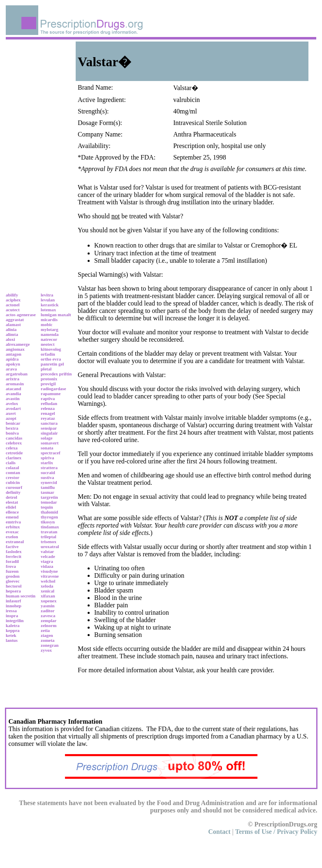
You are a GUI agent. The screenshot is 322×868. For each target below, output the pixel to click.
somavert (50, 443)
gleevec (13, 581)
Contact (219, 832)
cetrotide (14, 453)
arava (11, 369)
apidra (12, 359)
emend (12, 517)
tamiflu (48, 487)
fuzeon (12, 571)
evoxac (12, 532)
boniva (12, 433)
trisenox (49, 542)
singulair (49, 433)
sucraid (48, 472)
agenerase (26, 315)
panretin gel (52, 364)
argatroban (17, 374)
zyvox (46, 650)
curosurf (14, 487)
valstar (47, 551)
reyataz (48, 418)
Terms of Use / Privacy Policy (276, 832)
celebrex (14, 443)
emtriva (13, 522)
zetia (45, 630)
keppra (13, 630)
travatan (49, 532)
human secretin (21, 596)
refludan (49, 403)
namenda (50, 334)
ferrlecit (14, 556)
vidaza (47, 566)
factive (12, 546)
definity (13, 492)
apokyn (13, 364)
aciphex (13, 300)
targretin (49, 497)
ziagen (47, 635)
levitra (47, 295)
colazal (12, 468)
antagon (14, 354)
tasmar (47, 492)
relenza (48, 408)
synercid (49, 482)
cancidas (14, 438)
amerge (23, 344)
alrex (11, 344)
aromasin (15, 384)
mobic (47, 324)
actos (11, 315)
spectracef (51, 453)
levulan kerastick (50, 302)
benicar (13, 423)
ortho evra (51, 359)
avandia (13, 393)
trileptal (49, 537)
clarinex (14, 458)
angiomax (15, 349)
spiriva (47, 458)
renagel (48, 413)
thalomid (49, 512)
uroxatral (50, 546)
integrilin (15, 620)
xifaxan (48, 596)
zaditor (48, 611)
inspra (12, 616)
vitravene (50, 576)
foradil (12, 561)
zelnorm (49, 625)
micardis (49, 319)
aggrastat (15, 319)
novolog (54, 349)
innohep (14, 606)
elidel (11, 507)
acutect (13, 310)
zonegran (50, 645)
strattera (49, 468)
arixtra (13, 379)
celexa (12, 448)
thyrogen (49, 517)
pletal (46, 369)
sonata (47, 448)
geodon (13, 576)
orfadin (48, 354)
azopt (11, 418)
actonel (13, 305)
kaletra (13, 625)
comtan (13, 472)
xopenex (49, 601)
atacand (13, 389)
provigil (48, 384)
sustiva (47, 477)
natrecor (49, 339)
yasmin (48, 606)
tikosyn (48, 522)
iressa (11, 611)
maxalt (64, 315)
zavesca (48, 616)
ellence (12, 512)
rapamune (51, 393)
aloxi (10, 339)
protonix (49, 379)
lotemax (48, 310)
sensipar (49, 428)
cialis (11, 463)
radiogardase (53, 389)
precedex (49, 374)
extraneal (15, 542)
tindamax (50, 527)
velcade (48, 556)
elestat (12, 502)
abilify (12, 295)
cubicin (13, 482)
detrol (12, 497)
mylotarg (50, 329)
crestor (13, 477)
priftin (66, 374)
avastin (13, 398)
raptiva (48, 398)
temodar (49, 502)
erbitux (13, 527)
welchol (48, 581)
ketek (11, 635)
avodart (13, 408)
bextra (12, 428)
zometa (48, 640)
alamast (13, 324)
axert (11, 413)
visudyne (49, 571)
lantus (12, 640)
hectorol (14, 586)
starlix (47, 463)
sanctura (49, 423)
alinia (11, 329)
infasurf (13, 601)
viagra (47, 561)
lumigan (49, 315)
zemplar (49, 620)
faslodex (14, 551)
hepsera (13, 591)
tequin (47, 507)
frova (11, 566)
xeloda (47, 586)
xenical (47, 591)
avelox (12, 403)
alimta (12, 334)
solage (47, 438)
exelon (12, 537)
